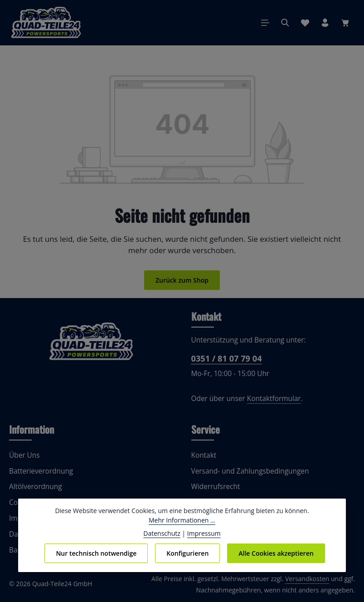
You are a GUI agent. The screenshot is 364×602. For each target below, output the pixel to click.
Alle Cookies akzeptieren (275, 553)
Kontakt (203, 455)
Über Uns (24, 455)
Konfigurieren (187, 553)
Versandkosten (309, 579)
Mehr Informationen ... (182, 520)
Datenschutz (164, 533)
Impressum (202, 533)
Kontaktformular (269, 399)
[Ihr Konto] (325, 23)
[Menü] (265, 23)
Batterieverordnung (39, 471)
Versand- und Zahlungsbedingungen (248, 471)
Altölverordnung (34, 487)
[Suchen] (285, 23)
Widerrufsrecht (214, 487)
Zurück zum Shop (182, 280)
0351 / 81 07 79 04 (226, 358)
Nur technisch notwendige (97, 553)
